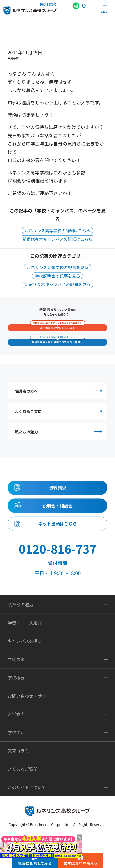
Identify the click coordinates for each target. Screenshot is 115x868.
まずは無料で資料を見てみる (58, 327)
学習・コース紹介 (25, 655)
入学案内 (16, 747)
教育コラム (18, 783)
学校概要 (16, 710)
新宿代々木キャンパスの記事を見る (58, 284)
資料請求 (58, 507)
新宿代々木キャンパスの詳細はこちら (57, 239)
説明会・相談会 (58, 530)
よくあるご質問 (60, 419)
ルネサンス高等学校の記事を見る (58, 267)
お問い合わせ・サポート (31, 728)
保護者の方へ (60, 393)
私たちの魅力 (60, 445)
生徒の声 (16, 692)
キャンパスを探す (25, 673)
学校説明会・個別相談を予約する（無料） (58, 341)
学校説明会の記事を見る (57, 276)
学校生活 (16, 765)
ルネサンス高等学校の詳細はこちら (57, 231)
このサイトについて (27, 820)
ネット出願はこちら (58, 553)
